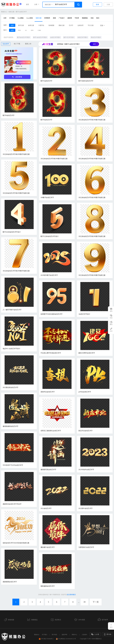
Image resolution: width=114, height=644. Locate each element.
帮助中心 (74, 635)
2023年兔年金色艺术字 (86, 470)
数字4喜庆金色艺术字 (86, 81)
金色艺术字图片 (55, 37)
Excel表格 (30, 18)
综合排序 (6, 44)
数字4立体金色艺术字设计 (12, 232)
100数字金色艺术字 (47, 198)
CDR (39, 30)
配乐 (98, 18)
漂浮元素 (21, 25)
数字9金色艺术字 (46, 120)
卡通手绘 (41, 25)
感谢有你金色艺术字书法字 (12, 504)
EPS (32, 30)
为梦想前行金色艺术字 (86, 547)
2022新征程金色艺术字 (11, 387)
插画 (54, 18)
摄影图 (70, 18)
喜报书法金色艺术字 (48, 392)
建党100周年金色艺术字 (87, 353)
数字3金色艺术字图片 (40, 37)
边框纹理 (80, 25)
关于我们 (44, 635)
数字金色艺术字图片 (24, 37)
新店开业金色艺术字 (85, 431)
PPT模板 (12, 18)
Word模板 (21, 18)
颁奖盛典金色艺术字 (48, 586)
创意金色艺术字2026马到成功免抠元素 (16, 543)
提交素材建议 (71, 595)
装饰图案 (51, 25)
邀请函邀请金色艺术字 (11, 426)
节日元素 (91, 25)
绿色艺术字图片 (83, 37)
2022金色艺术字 (46, 508)
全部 (5, 18)
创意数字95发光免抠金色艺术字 (52, 314)
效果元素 (31, 25)
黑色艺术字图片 (96, 37)
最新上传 (28, 44)
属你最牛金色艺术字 (48, 547)
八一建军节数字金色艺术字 (12, 310)
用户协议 (54, 635)
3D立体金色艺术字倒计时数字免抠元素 (92, 120)
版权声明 (64, 635)
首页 (27, 4)
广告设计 (62, 18)
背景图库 (47, 18)
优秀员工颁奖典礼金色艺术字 (51, 431)
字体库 (77, 18)
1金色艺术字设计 (84, 314)
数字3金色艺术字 (46, 81)
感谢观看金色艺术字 (10, 582)
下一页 (96, 602)
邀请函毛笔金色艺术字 (48, 470)
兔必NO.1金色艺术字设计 (11, 349)
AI (26, 30)
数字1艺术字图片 (69, 37)
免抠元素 (11, 12)
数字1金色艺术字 (21, 12)
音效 (92, 18)
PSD (19, 30)
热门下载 (17, 44)
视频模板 (85, 18)
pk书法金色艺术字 (85, 392)
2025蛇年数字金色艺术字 (49, 275)
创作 (94, 44)
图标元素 (62, 25)
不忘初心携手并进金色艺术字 (51, 353)
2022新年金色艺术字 (85, 508)
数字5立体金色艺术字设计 (50, 236)
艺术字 (71, 25)
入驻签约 (84, 635)
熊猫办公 (4, 12)
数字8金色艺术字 (9, 115)
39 (84, 602)
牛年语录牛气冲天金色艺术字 (13, 465)
